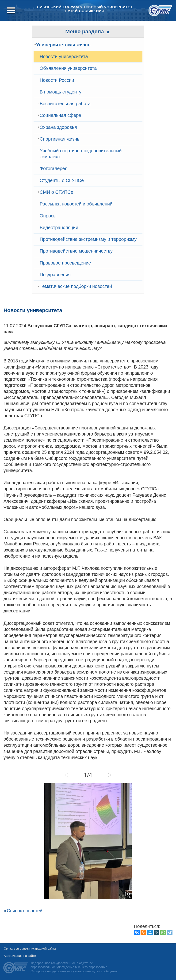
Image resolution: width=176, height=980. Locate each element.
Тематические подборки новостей (76, 286)
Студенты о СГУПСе (62, 180)
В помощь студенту (61, 92)
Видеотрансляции (59, 227)
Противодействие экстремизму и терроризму (88, 239)
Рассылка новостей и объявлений (76, 204)
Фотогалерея (54, 168)
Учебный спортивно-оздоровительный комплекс (81, 154)
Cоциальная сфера (60, 115)
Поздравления (55, 275)
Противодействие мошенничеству (76, 251)
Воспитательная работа (65, 104)
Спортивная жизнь (59, 139)
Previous (72, 775)
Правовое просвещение (65, 263)
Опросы (48, 216)
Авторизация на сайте (20, 956)
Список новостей (25, 911)
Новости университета (64, 56)
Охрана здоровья (58, 127)
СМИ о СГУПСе (56, 192)
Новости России (57, 80)
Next (104, 775)
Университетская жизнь (63, 45)
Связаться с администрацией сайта (30, 948)
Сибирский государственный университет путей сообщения (85, 9)
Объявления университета (68, 68)
